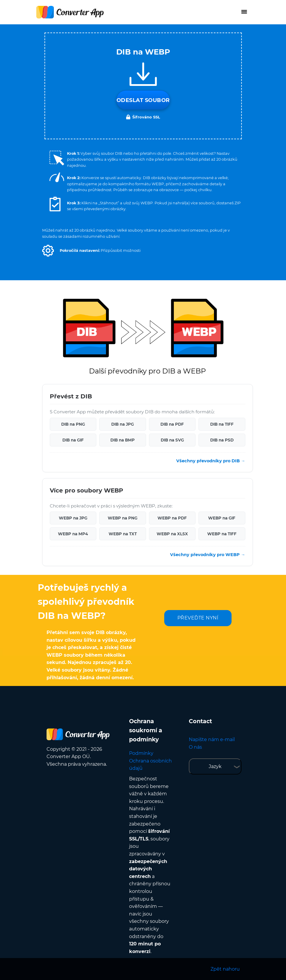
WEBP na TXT (123, 534)
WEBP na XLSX (172, 534)
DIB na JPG (123, 424)
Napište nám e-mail (212, 739)
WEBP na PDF (172, 518)
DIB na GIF (73, 440)
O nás (195, 747)
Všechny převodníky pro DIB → (211, 461)
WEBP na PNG (123, 518)
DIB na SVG (172, 440)
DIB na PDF (172, 424)
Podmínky (141, 753)
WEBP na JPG (73, 518)
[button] (48, 251)
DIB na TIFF (222, 424)
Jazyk (215, 766)
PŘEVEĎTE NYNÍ (198, 618)
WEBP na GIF (222, 518)
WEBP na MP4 (73, 534)
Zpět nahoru (225, 969)
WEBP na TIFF (222, 534)
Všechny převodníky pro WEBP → (208, 555)
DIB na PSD (222, 440)
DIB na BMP (123, 440)
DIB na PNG (73, 424)
